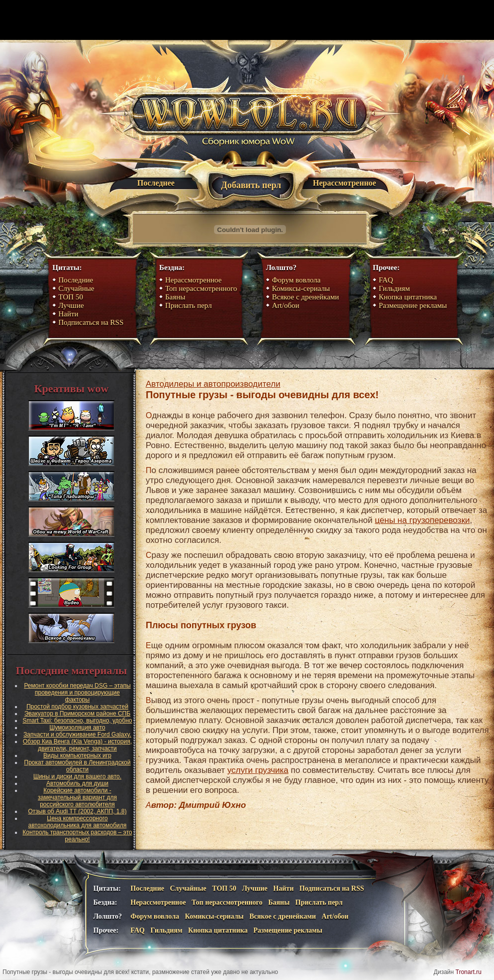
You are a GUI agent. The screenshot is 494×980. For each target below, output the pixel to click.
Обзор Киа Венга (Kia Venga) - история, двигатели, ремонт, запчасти (77, 745)
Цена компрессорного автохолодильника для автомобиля (78, 822)
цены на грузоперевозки (422, 520)
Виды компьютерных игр (78, 755)
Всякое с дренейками (305, 297)
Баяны (175, 297)
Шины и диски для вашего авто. (78, 776)
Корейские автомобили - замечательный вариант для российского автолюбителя (77, 797)
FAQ (386, 280)
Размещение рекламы (413, 305)
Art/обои (286, 305)
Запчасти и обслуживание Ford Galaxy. (77, 735)
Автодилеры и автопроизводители (213, 384)
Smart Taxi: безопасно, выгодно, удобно (77, 721)
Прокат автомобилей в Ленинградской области (77, 766)
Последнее (156, 183)
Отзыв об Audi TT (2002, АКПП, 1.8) (77, 811)
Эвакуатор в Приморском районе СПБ (78, 714)
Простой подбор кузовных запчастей (77, 707)
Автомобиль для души (77, 783)
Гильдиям (394, 288)
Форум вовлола (296, 280)
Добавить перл (251, 185)
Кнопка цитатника (408, 297)
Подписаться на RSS (91, 322)
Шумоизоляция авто (77, 728)
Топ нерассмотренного (201, 288)
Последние (76, 280)
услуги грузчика (258, 770)
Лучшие (71, 305)
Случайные (76, 288)
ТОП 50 (71, 297)
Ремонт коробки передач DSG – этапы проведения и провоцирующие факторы (77, 693)
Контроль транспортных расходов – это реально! (77, 836)
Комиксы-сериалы (301, 288)
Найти (68, 314)
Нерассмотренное (345, 183)
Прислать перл (188, 305)
